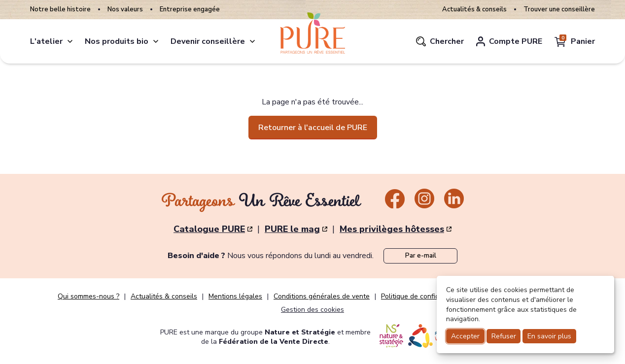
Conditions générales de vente (322, 297)
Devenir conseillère (208, 41)
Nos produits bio (117, 41)
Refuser (504, 336)
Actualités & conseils (474, 10)
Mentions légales (235, 297)
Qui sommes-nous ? (88, 297)
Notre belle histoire (60, 10)
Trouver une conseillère (559, 10)
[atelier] (70, 41)
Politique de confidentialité (423, 297)
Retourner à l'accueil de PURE (313, 128)
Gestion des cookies (312, 310)
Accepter (465, 336)
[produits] (156, 41)
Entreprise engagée (190, 10)
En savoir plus (549, 336)
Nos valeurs (125, 10)
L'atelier (46, 41)
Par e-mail (421, 256)
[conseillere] (252, 41)
